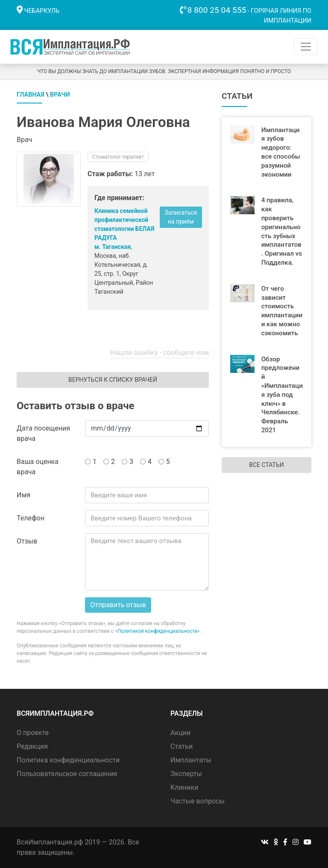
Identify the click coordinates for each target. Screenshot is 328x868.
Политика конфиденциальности (68, 760)
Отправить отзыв (118, 605)
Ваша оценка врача (38, 467)
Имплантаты (191, 760)
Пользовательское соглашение (67, 774)
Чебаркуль (42, 11)
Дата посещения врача (43, 433)
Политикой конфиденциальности (158, 631)
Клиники (184, 787)
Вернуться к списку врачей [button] (113, 380)
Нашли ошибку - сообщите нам (160, 353)
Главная (31, 95)
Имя (23, 495)
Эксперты (186, 774)
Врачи (60, 95)
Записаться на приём (181, 217)
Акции (180, 733)
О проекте (33, 733)
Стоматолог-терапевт (118, 157)
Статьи (182, 746)
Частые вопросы (198, 801)
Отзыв (27, 541)
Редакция (32, 746)
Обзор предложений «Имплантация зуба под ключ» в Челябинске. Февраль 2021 (282, 395)
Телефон (31, 518)
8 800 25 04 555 (217, 10)
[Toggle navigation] (306, 47)
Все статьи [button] (266, 465)
